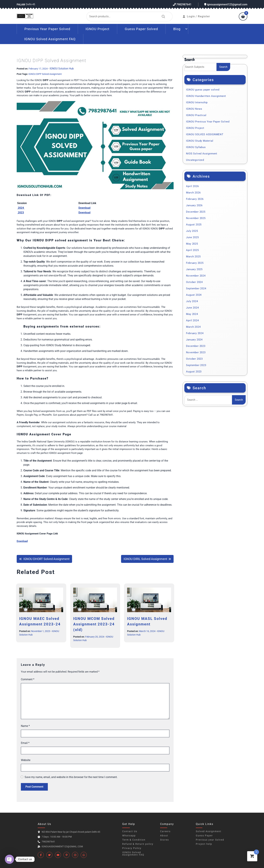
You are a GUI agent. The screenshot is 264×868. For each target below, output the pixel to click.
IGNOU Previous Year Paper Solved (208, 122)
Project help (204, 844)
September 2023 (196, 365)
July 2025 (192, 231)
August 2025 (194, 225)
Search (162, 16)
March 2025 (193, 257)
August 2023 (194, 372)
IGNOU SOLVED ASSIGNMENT (205, 134)
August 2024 (194, 295)
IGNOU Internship (197, 102)
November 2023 (196, 352)
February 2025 (195, 263)
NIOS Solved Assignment (202, 154)
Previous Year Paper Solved (47, 29)
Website (26, 760)
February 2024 (195, 333)
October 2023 (194, 359)
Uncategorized (195, 160)
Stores (164, 840)
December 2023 (196, 346)
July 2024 (192, 301)
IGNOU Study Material (200, 141)
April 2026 (192, 186)
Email (25, 743)
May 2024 (192, 314)
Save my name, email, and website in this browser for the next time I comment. (71, 777)
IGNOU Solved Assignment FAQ (50, 39)
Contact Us (130, 831)
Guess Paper (204, 836)
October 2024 (194, 282)
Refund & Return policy (138, 844)
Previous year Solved (210, 840)
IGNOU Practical (196, 115)
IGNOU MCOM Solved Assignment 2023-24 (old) (94, 624)
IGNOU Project (97, 29)
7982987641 (182, 4)
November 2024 (196, 276)
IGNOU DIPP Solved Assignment (45, 74)
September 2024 (196, 288)
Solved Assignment (209, 831)
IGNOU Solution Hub (62, 69)
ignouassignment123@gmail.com (226, 4)
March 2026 (193, 193)
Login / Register (196, 16)
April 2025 (192, 250)
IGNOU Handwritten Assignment (206, 96)
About (164, 836)
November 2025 (196, 218)
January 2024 (194, 340)
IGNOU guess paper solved (203, 90)
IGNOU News (194, 109)
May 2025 (192, 244)
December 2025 (196, 212)
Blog (177, 29)
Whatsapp (129, 836)
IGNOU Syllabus (196, 147)
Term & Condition (134, 840)
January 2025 (194, 269)
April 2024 (192, 320)
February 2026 (195, 199)
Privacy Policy (132, 848)
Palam (21, 5)
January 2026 (194, 205)
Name (25, 726)
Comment (28, 679)
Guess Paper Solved (141, 29)
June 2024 (192, 308)
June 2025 (192, 237)
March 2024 (193, 327)
